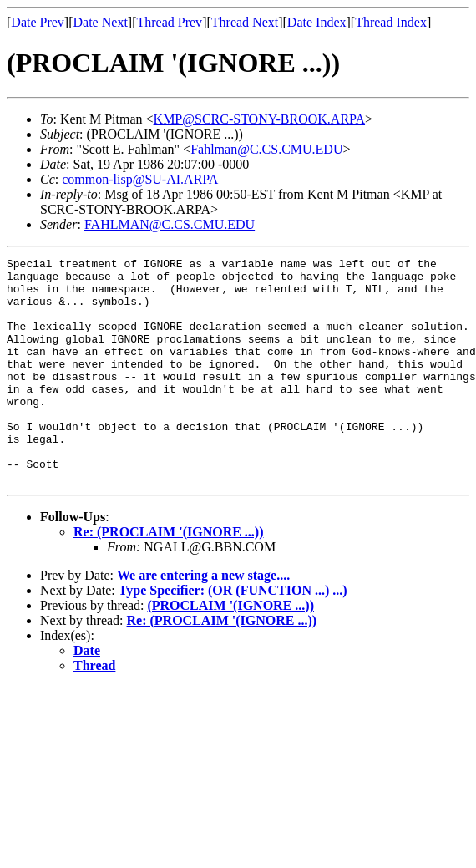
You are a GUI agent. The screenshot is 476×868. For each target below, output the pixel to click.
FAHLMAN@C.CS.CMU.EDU (170, 224)
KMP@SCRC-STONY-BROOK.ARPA (259, 119)
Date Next (101, 22)
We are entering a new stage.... (203, 620)
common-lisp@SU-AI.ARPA (140, 179)
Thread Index (391, 22)
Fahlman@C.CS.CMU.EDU (266, 149)
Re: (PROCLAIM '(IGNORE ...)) (169, 577)
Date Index (317, 22)
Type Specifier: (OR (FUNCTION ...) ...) (233, 635)
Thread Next (245, 22)
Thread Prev (169, 22)
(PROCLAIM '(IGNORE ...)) (230, 650)
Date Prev (38, 22)
